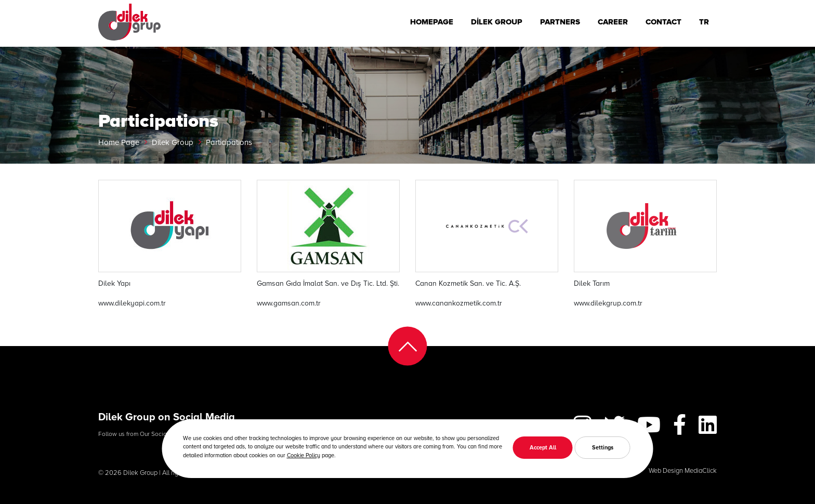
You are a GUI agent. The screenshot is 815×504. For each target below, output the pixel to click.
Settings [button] (603, 447)
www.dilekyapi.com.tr (132, 303)
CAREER (613, 21)
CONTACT (663, 21)
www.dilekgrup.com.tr (608, 303)
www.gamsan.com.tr (289, 303)
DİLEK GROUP (497, 21)
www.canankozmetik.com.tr (459, 303)
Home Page (119, 142)
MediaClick (701, 470)
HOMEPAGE (432, 21)
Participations (229, 142)
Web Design (666, 470)
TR (704, 21)
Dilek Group (173, 142)
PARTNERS (560, 21)
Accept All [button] (543, 447)
